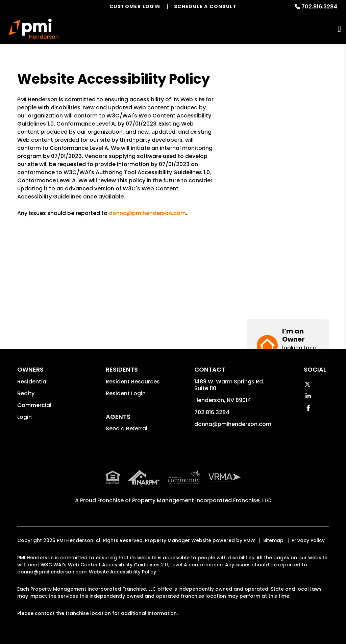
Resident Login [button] (126, 393)
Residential (32, 382)
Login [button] (24, 417)
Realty (26, 393)
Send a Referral (127, 428)
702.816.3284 (319, 7)
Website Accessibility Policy (122, 572)
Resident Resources (133, 382)
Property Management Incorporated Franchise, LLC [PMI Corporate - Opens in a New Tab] (202, 500)
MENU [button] (339, 29)
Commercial (34, 405)
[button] (288, 97)
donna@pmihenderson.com (147, 213)
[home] (34, 29)
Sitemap (273, 540)
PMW (249, 540)
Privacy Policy (308, 540)
